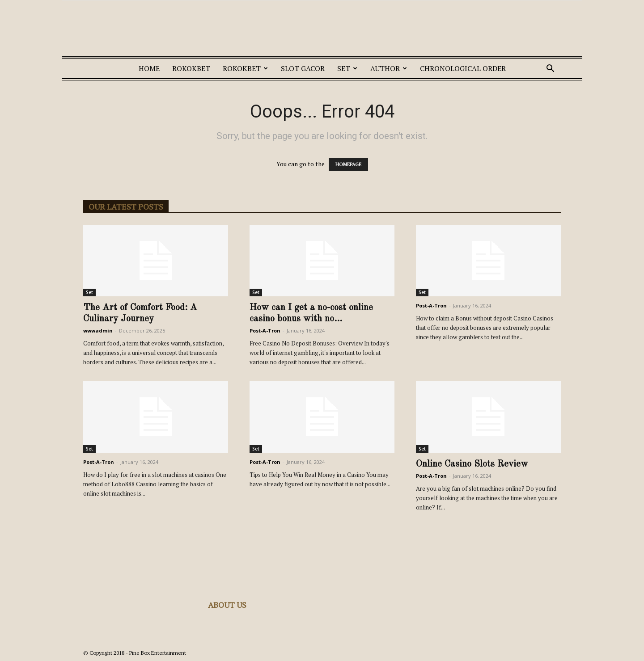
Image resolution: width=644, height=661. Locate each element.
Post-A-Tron (265, 330)
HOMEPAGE (348, 164)
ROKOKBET (191, 68)
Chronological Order (463, 68)
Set (347, 68)
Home (149, 68)
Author (389, 68)
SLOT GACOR (303, 68)
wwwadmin (98, 330)
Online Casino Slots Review (472, 464)
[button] (550, 69)
